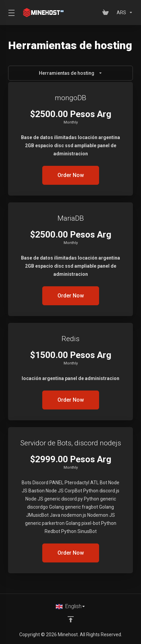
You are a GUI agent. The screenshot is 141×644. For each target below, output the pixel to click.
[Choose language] (71, 606)
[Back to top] (71, 619)
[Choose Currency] (123, 13)
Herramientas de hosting (71, 73)
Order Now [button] (71, 175)
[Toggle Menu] (10, 13)
